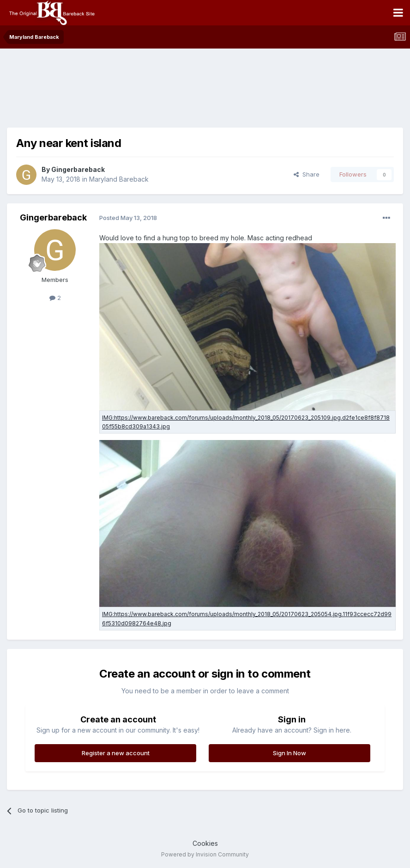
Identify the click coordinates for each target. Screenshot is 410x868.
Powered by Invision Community (205, 854)
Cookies (205, 843)
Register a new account (116, 753)
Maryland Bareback (119, 179)
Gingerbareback (78, 169)
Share (307, 174)
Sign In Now (289, 753)
